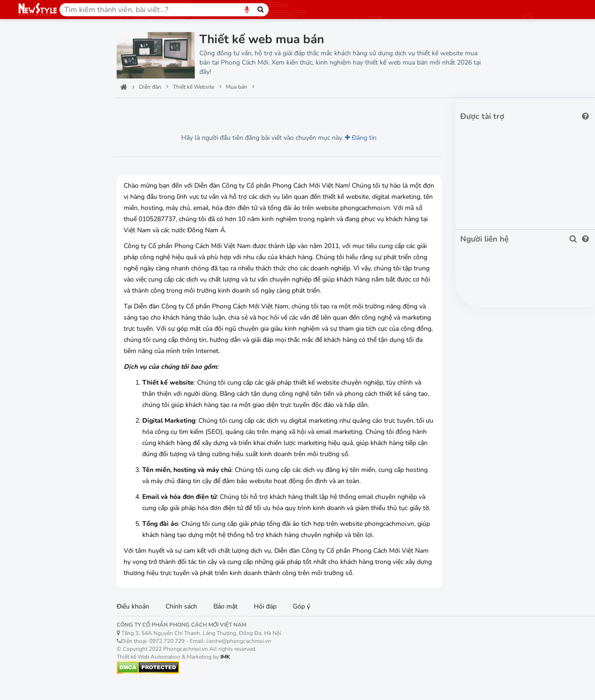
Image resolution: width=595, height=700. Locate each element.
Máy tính (38, 323)
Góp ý (310, 618)
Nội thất (37, 453)
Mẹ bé (35, 307)
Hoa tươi (38, 356)
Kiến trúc (39, 437)
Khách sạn (41, 502)
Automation (43, 128)
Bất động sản (46, 388)
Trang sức (40, 291)
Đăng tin (365, 139)
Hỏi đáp (274, 618)
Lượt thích (192, 111)
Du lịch (36, 469)
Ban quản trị (42, 66)
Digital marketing (52, 568)
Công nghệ (39, 87)
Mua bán (39, 226)
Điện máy (40, 258)
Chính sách (190, 618)
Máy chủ (34, 633)
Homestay (41, 534)
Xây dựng (40, 421)
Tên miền (36, 589)
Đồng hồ (38, 274)
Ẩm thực (38, 486)
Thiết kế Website (53, 109)
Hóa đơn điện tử (49, 676)
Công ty (37, 160)
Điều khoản (142, 618)
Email (30, 654)
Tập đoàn (40, 144)
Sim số (36, 372)
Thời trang (41, 242)
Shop (33, 209)
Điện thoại (41, 339)
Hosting (34, 611)
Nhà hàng (40, 518)
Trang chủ (37, 44)
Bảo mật (234, 618)
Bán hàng (40, 177)
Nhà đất (37, 404)
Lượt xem (146, 111)
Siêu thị (37, 193)
